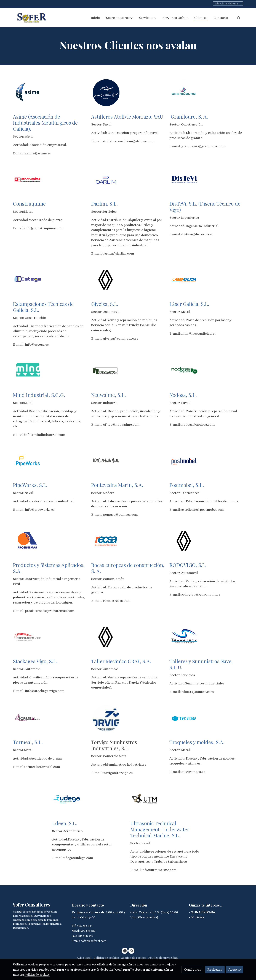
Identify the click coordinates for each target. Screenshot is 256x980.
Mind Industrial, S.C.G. (40, 395)
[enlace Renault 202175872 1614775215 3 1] (106, 637)
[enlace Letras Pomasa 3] (106, 461)
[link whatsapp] (131, 951)
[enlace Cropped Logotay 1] (184, 637)
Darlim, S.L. (105, 203)
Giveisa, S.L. (105, 304)
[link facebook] (125, 951)
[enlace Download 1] (106, 92)
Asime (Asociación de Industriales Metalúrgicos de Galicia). (45, 122)
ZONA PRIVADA (203, 912)
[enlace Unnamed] (184, 179)
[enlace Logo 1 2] (184, 461)
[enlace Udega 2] (67, 799)
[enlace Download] (28, 92)
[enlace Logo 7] (184, 279)
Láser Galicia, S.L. (190, 304)
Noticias (198, 917)
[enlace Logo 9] (28, 461)
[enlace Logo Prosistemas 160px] (28, 541)
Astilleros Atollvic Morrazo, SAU (127, 116)
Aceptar (235, 969)
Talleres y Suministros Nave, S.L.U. (201, 664)
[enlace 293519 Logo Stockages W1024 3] (28, 637)
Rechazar (215, 969)
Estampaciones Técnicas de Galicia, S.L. (43, 307)
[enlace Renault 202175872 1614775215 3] (106, 279)
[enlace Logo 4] (28, 179)
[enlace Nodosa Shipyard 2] (184, 371)
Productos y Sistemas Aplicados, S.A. (49, 568)
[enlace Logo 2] (184, 92)
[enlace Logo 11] (106, 541)
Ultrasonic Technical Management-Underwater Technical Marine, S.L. (160, 829)
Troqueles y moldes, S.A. (198, 742)
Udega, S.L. (65, 823)
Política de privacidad (163, 958)
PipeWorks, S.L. (31, 485)
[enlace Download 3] (28, 279)
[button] (119, 18)
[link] (30, 18)
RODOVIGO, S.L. (189, 565)
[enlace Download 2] (106, 179)
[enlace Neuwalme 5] (106, 371)
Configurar (193, 969)
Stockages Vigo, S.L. (36, 661)
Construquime (29, 203)
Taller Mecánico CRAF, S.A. (122, 661)
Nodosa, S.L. (184, 395)
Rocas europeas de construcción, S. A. (128, 568)
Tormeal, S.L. (29, 742)
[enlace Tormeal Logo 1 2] (28, 718)
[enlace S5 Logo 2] (184, 718)
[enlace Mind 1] (28, 371)
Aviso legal (84, 958)
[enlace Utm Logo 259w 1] (145, 799)
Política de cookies (106, 958)
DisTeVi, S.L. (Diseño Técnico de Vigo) (205, 206)
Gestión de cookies (134, 958)
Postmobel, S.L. (187, 485)
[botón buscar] (239, 18)
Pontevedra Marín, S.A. (118, 485)
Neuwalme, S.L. (109, 395)
